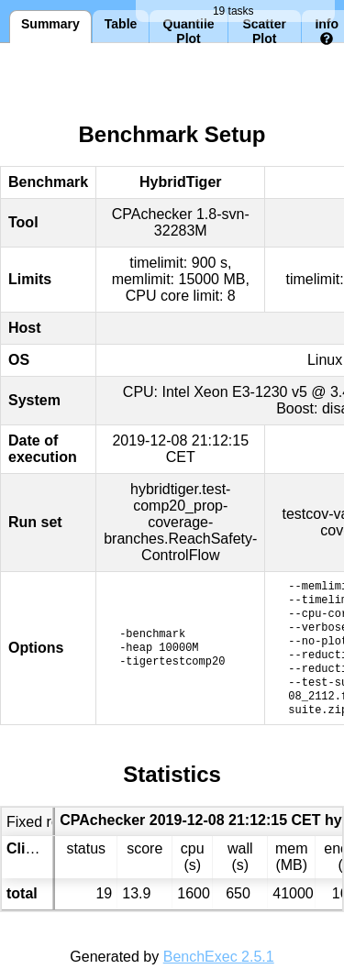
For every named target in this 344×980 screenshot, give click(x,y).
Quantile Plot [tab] (189, 30)
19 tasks (236, 11)
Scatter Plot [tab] (264, 30)
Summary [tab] (50, 24)
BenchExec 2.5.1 (219, 957)
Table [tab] (121, 24)
